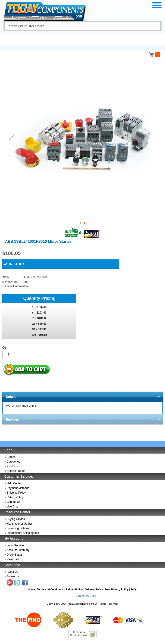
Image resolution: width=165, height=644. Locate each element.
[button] (12, 139)
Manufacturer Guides (20, 524)
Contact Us (82, 596)
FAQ (133, 589)
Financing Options (18, 528)
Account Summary (18, 550)
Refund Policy (74, 589)
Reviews (12, 420)
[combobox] (82, 26)
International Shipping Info (23, 533)
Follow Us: (13, 576)
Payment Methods (18, 488)
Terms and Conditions (50, 589)
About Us (12, 572)
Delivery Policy (94, 589)
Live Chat (13, 507)
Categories (13, 462)
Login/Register (16, 545)
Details (11, 397)
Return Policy (15, 497)
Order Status (15, 555)
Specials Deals (16, 471)
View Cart (13, 559)
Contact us (13, 502)
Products (12, 466)
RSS (93, 596)
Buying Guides (16, 519)
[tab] (82, 397)
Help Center (14, 483)
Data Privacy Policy (117, 589)
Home (31, 589)
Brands (11, 457)
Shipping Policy (16, 493)
